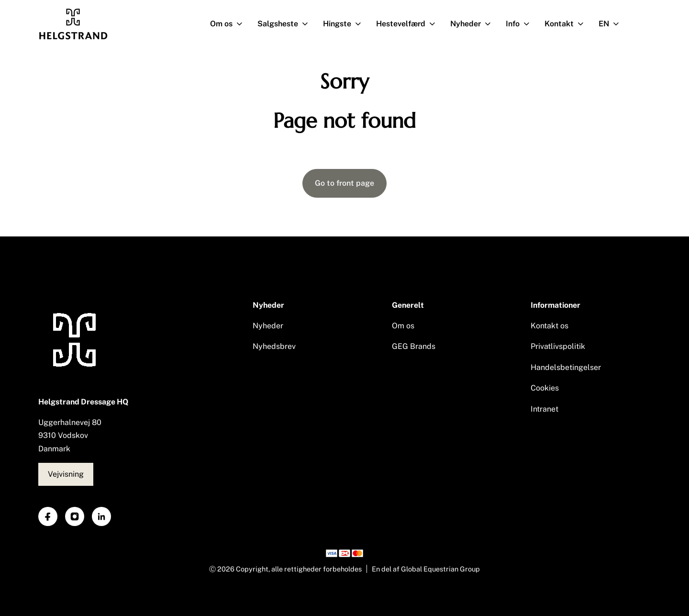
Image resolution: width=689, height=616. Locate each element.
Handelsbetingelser (566, 367)
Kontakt (568, 24)
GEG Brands (414, 346)
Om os (230, 24)
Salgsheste (287, 24)
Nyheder (474, 24)
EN (613, 24)
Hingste (346, 24)
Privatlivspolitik (558, 346)
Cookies (545, 388)
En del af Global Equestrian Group (426, 569)
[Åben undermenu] (241, 24)
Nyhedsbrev (274, 346)
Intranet (545, 409)
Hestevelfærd (410, 24)
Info (522, 24)
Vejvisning (66, 474)
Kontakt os (550, 326)
